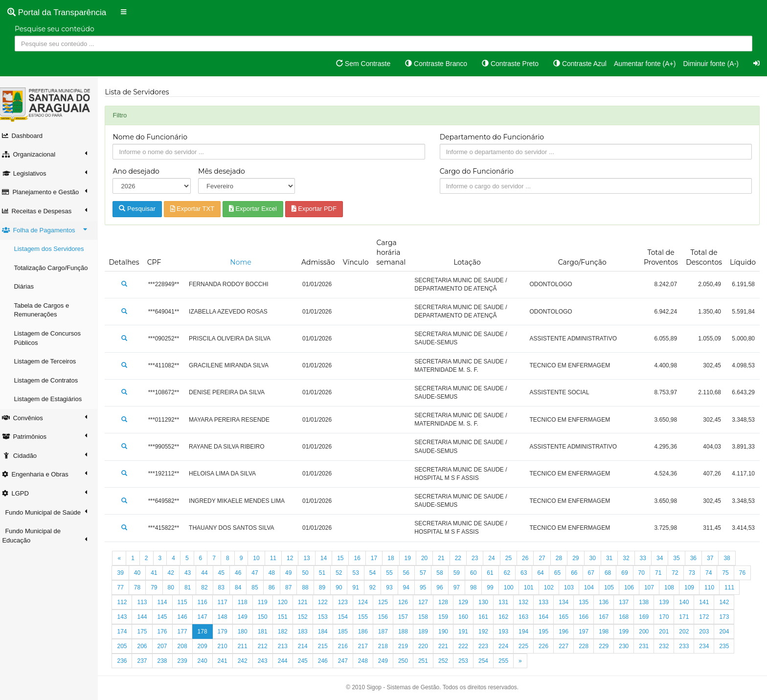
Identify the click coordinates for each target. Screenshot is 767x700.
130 (509, 602)
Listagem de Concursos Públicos (53, 338)
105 (631, 587)
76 (125, 587)
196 (589, 632)
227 (589, 646)
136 (629, 602)
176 (187, 632)
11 (278, 558)
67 (596, 573)
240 (227, 661)
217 (388, 646)
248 (388, 661)
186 (388, 632)
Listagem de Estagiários (53, 399)
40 (142, 573)
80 (192, 587)
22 (463, 558)
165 (589, 617)
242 (268, 661)
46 (243, 573)
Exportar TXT (197, 209)
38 (732, 558)
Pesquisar (142, 209)
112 (147, 602)
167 (629, 617)
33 (648, 558)
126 (428, 602)
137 (649, 602)
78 (159, 587)
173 (127, 632)
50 (310, 573)
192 (509, 632)
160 (489, 617)
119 (288, 602)
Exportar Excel (258, 209)
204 (127, 646)
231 (669, 646)
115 (207, 602)
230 (649, 646)
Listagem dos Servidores (54, 249)
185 (368, 632)
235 (127, 661)
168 (649, 617)
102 (571, 587)
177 (207, 632)
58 (445, 573)
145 (187, 617)
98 (495, 587)
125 (408, 602)
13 (312, 558)
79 (176, 587)
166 (609, 617)
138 (669, 602)
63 (529, 573)
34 (665, 558)
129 (489, 602)
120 (308, 602)
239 (207, 661)
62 (512, 573)
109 (711, 587)
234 (729, 646)
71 (664, 573)
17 (379, 558)
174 (147, 632)
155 (388, 617)
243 (288, 661)
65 (562, 573)
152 (328, 617)
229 (629, 646)
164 (569, 617)
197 (609, 632)
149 (268, 617)
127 (449, 602)
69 (630, 573)
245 (328, 661)
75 (731, 573)
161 (509, 617)
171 (709, 617)
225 (549, 646)
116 (227, 602)
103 (591, 587)
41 (159, 573)
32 (631, 558)
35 (682, 558)
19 (413, 558)
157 (428, 617)
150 (288, 617)
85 (277, 587)
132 (549, 602)
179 (248, 632)
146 (207, 617)
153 (348, 617)
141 (729, 602)
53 (361, 573)
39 (125, 573)
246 (348, 661)
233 (709, 646)
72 (680, 573)
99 (512, 587)
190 (469, 632)
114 (187, 602)
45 (226, 573)
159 (469, 617)
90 (361, 587)
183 (328, 632)
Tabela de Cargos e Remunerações (47, 310)
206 (167, 646)
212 (288, 646)
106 (651, 587)
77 (142, 587)
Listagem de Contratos (51, 380)
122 (348, 602)
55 (395, 573)
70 (646, 573)
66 (579, 573)
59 (462, 573)
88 (327, 587)
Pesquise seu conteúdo (55, 29)
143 (147, 617)
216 (368, 646)
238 (187, 661)
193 (529, 632)
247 (368, 661)
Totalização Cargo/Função (56, 268)
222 (489, 646)
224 (529, 646)
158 (449, 617)
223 (509, 646)
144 (167, 617)
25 (513, 558)
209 (227, 646)
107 (671, 587)
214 (328, 646)
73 (697, 573)
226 (569, 646)
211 (268, 646)
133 (569, 602)
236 (147, 661)
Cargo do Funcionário (479, 171)
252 (469, 661)
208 (207, 646)
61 (495, 573)
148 (248, 617)
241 (248, 661)
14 (328, 558)
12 (295, 558)
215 (348, 646)
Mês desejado (226, 171)
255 (529, 661)
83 (243, 587)
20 (429, 558)
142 (127, 617)
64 (546, 573)
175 (167, 632)
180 (268, 632)
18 (396, 558)
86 (294, 587)
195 (569, 632)
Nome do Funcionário (155, 137)
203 (729, 632)
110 (731, 587)
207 (187, 646)
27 (547, 558)
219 (428, 646)
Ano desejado (141, 171)
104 (611, 587)
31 (614, 558)
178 (227, 632)
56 (411, 573)
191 (489, 632)
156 (408, 617)
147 (227, 617)
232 (689, 646)
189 (449, 632)
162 (529, 617)
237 (167, 661)
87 (310, 587)
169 (669, 617)
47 (260, 573)
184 (348, 632)
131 (529, 602)
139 (689, 602)
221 (469, 646)
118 (268, 602)
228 (609, 646)
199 (649, 632)
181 (288, 632)
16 (362, 558)
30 (598, 558)
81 (210, 587)
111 (127, 602)
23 (480, 558)
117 (248, 602)
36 (698, 558)
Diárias (29, 286)
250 (428, 661)
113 (167, 602)
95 (445, 587)
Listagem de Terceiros (50, 361)
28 (564, 558)
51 (327, 573)
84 (260, 587)
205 (147, 646)
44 (210, 573)
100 (531, 587)
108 (691, 587)
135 (609, 602)
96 (462, 587)
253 (489, 661)
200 (669, 632)
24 (497, 558)
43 (192, 573)
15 (346, 558)
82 (226, 587)
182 (308, 632)
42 (176, 573)
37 (715, 558)
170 (689, 617)
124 (388, 602)
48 (277, 573)
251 (449, 661)
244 (308, 661)
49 (294, 573)
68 (613, 573)
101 (551, 587)
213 (308, 646)
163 (549, 617)
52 (344, 573)
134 (589, 602)
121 (328, 602)
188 (428, 632)
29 (581, 558)
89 (344, 587)
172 (729, 617)
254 (509, 661)
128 (469, 602)
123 (368, 602)
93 (411, 587)
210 (248, 646)
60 (479, 573)
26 (530, 558)
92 (395, 587)
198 (629, 632)
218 (408, 646)
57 (428, 573)
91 (377, 587)
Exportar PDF (319, 209)
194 (549, 632)
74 (714, 573)
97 (479, 587)
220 (449, 646)
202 (709, 632)
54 (377, 573)
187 (408, 632)
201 (689, 632)
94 (428, 587)
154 (368, 617)
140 (709, 602)
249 (408, 661)
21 (446, 558)
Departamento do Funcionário (494, 137)
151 (308, 617)
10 (261, 558)
